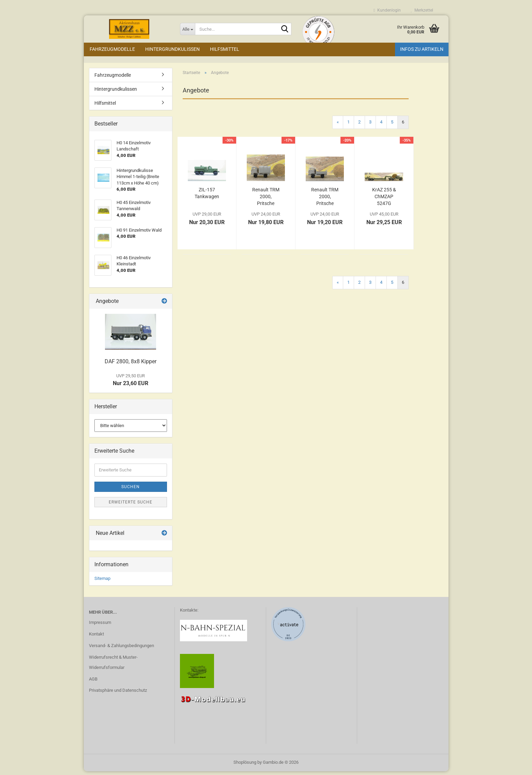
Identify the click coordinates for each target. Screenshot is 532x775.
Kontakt (96, 638)
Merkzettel (422, 10)
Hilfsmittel (225, 49)
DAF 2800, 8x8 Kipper (131, 365)
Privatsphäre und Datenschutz (118, 694)
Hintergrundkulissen (172, 49)
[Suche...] (187, 29)
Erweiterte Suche (131, 506)
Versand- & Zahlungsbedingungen (121, 649)
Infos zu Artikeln (422, 49)
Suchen (131, 491)
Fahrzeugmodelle (112, 49)
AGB (93, 683)
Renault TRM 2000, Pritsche (325, 200)
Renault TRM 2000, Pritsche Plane (266, 201)
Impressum (100, 626)
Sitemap (102, 582)
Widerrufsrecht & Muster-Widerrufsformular (113, 666)
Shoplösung (245, 766)
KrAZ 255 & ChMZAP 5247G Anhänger (384, 201)
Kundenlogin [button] (387, 10)
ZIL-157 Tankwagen (207, 197)
